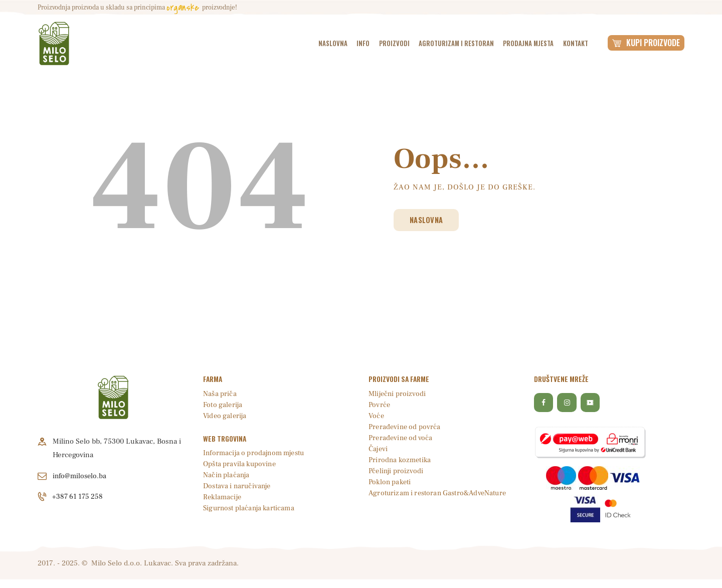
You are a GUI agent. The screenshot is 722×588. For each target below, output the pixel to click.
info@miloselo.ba (81, 476)
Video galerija (225, 416)
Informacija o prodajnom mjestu (256, 453)
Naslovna (430, 220)
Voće (377, 416)
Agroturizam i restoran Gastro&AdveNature (440, 494)
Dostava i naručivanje (238, 486)
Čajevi (379, 449)
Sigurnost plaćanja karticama (250, 509)
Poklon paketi (391, 482)
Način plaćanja (227, 475)
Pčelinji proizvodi (396, 471)
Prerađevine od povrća (405, 427)
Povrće (380, 405)
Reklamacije (223, 498)
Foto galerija (223, 405)
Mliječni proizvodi (398, 394)
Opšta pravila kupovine (241, 464)
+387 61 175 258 (79, 497)
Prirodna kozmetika (401, 460)
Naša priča (220, 394)
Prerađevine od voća (401, 438)
